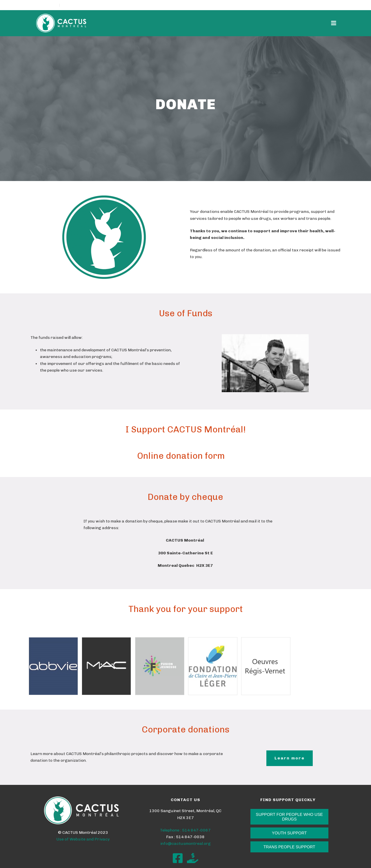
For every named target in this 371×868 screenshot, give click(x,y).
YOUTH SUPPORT (289, 833)
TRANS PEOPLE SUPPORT (289, 847)
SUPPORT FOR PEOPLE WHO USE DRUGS (289, 817)
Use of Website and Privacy (83, 839)
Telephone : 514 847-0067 (185, 830)
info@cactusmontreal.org (185, 844)
